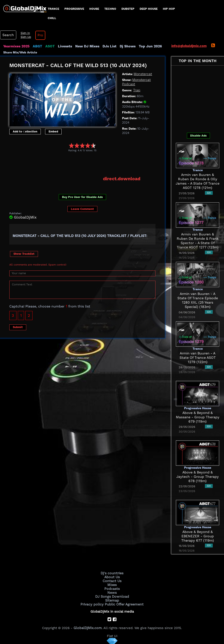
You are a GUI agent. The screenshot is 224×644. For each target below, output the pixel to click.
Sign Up (25, 37)
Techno (110, 9)
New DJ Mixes (84, 46)
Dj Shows (123, 46)
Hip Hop (169, 9)
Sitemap (112, 599)
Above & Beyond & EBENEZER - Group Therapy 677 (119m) (198, 536)
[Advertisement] (88, 164)
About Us (112, 577)
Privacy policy (93, 602)
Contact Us (112, 580)
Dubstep (128, 9)
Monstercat (142, 74)
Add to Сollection (25, 131)
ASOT (48, 46)
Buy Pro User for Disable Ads (82, 197)
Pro (39, 35)
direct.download (122, 179)
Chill (52, 18)
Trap (137, 90)
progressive (74, 9)
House (94, 9)
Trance (53, 9)
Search (8, 35)
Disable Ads (198, 136)
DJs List (106, 46)
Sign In (24, 33)
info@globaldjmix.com (189, 46)
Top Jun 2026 (144, 46)
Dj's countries (112, 573)
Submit (18, 327)
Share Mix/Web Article (20, 52)
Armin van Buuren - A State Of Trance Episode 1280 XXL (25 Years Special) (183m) (198, 298)
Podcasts (112, 588)
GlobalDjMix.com (88, 626)
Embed (53, 131)
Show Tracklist (24, 253)
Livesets (63, 46)
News (112, 591)
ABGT (36, 46)
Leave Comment (82, 208)
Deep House (149, 9)
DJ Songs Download (112, 595)
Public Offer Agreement (123, 602)
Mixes (112, 584)
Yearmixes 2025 (16, 46)
